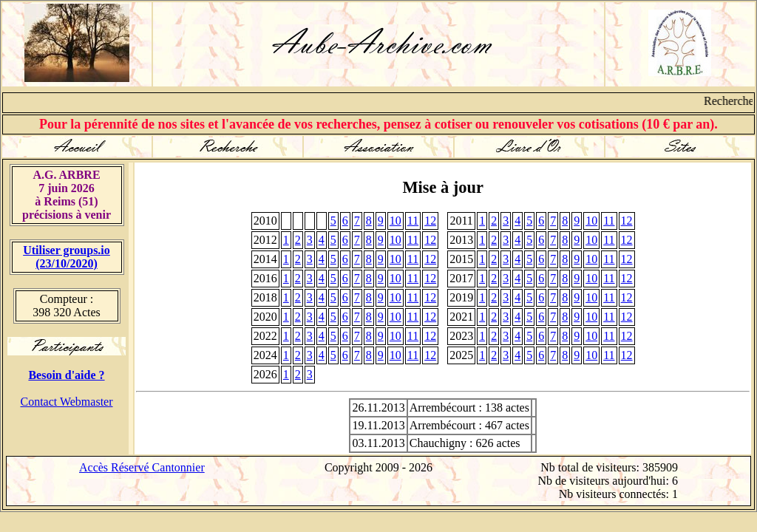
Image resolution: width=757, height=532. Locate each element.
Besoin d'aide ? (66, 375)
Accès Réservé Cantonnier (142, 467)
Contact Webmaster (66, 402)
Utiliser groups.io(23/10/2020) (67, 257)
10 (396, 221)
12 (430, 221)
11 (413, 221)
